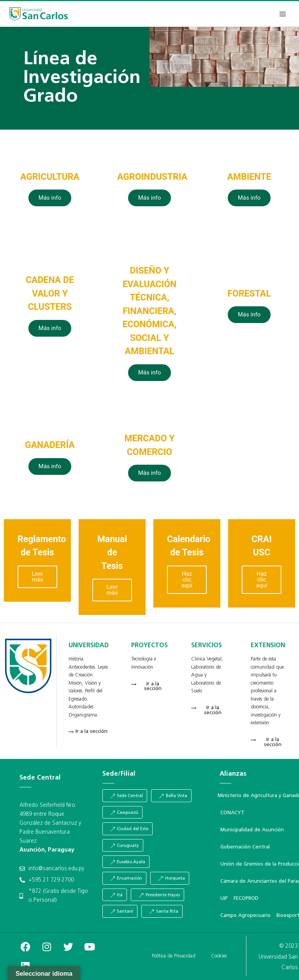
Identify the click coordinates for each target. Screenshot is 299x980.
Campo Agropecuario (245, 916)
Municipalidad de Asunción (252, 830)
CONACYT (232, 813)
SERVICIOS (207, 646)
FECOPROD (246, 898)
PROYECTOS (149, 646)
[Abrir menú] (282, 14)
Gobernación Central (245, 847)
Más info (50, 198)
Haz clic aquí (187, 580)
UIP (224, 898)
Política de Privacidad (174, 956)
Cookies (219, 956)
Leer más (37, 577)
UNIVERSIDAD (89, 646)
